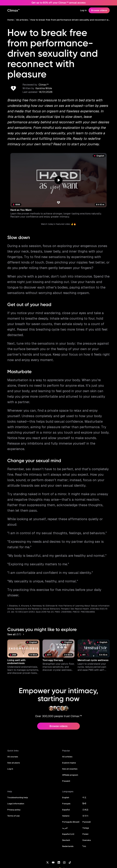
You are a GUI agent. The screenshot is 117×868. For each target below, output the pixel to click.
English (66, 776)
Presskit (66, 760)
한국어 (85, 794)
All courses (12, 735)
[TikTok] (70, 841)
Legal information (15, 782)
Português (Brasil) (70, 801)
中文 (84, 776)
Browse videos (99, 10)
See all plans (13, 741)
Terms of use (13, 794)
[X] (47, 841)
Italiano (66, 794)
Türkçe (85, 807)
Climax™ (43, 74)
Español (66, 788)
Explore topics (69, 741)
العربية (65, 807)
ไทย (83, 825)
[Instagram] (64, 841)
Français (66, 782)
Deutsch (66, 819)
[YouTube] (53, 841)
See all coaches (69, 748)
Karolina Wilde (43, 78)
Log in (84, 10)
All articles (22, 20)
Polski (84, 813)
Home (10, 20)
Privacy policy (14, 788)
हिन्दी (83, 782)
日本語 (85, 788)
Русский (86, 801)
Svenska (86, 819)
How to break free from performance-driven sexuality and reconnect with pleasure (70, 20)
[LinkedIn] (59, 841)
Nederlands (67, 825)
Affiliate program (70, 754)
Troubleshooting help (17, 776)
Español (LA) (68, 813)
